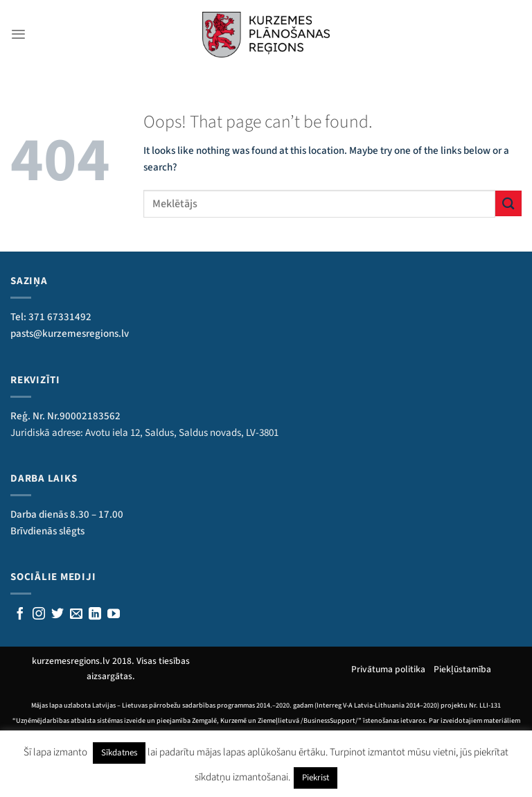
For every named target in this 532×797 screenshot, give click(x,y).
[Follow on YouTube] (114, 615)
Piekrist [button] (316, 778)
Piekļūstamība (462, 669)
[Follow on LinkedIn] (95, 615)
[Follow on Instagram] (39, 615)
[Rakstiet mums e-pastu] (76, 615)
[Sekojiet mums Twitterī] (57, 615)
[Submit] (508, 203)
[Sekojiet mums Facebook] (20, 615)
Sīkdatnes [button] (119, 753)
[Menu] (18, 34)
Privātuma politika (392, 669)
